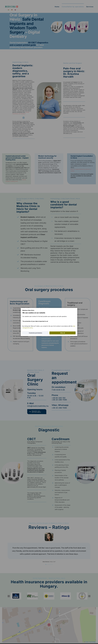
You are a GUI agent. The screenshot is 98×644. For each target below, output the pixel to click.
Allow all (63, 333)
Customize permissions (35, 333)
